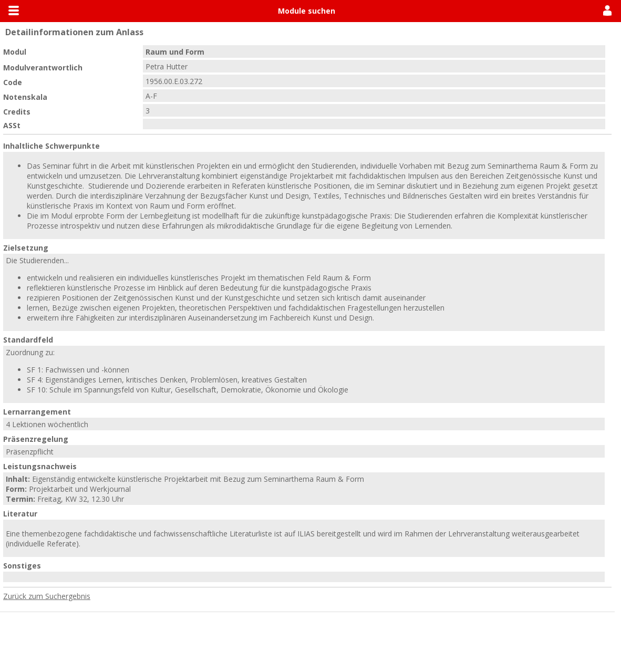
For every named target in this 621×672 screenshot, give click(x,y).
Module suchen (307, 11)
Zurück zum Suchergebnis (47, 596)
